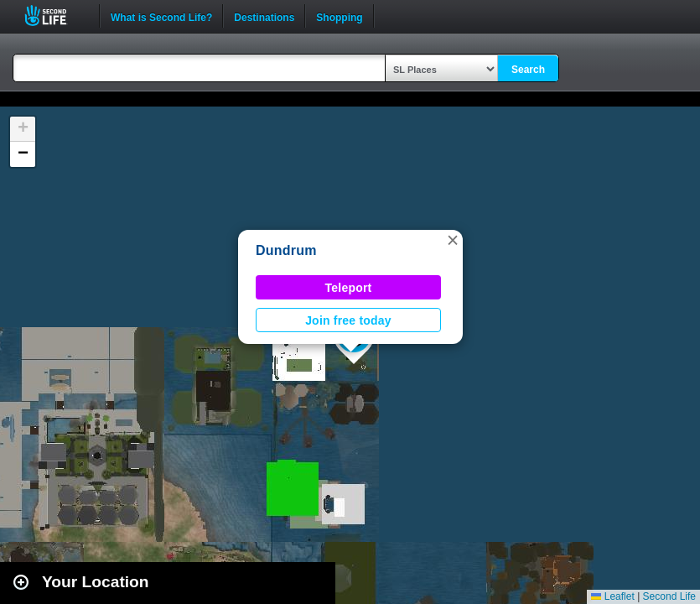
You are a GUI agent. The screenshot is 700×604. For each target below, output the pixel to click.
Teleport (349, 288)
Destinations (264, 16)
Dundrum (286, 250)
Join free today (348, 320)
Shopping (339, 16)
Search (528, 70)
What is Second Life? (161, 16)
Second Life (55, 16)
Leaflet (612, 596)
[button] (453, 240)
